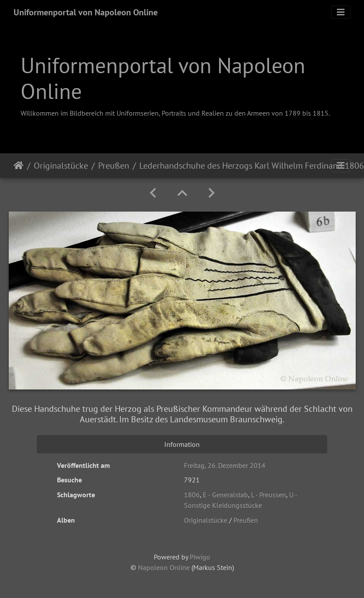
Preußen (114, 166)
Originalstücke (61, 166)
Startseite (19, 166)
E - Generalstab (225, 495)
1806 (192, 495)
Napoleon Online (164, 567)
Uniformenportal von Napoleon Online (86, 12)
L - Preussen (269, 495)
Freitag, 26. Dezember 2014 (225, 465)
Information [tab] (182, 444)
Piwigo (200, 557)
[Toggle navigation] (341, 12)
